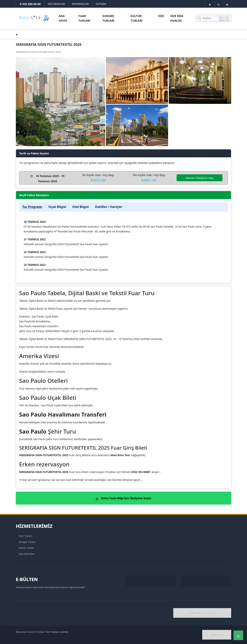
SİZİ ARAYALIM (56, 4)
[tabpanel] (123, 247)
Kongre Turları (108, 18)
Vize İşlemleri (27, 554)
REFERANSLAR (80, 4)
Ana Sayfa (63, 18)
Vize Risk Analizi (177, 18)
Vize (161, 16)
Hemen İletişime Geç (199, 178)
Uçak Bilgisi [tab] (57, 207)
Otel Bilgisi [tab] (81, 207)
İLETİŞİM (101, 4)
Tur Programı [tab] (32, 207)
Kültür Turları (137, 18)
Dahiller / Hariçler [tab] (109, 207)
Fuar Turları (84, 18)
